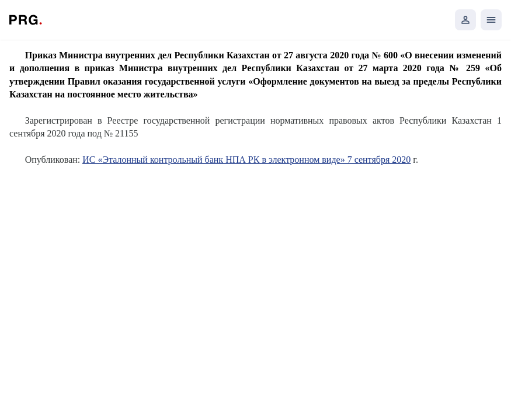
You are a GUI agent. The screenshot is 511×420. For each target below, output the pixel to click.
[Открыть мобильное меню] (491, 20)
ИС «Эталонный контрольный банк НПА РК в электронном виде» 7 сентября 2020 (246, 160)
